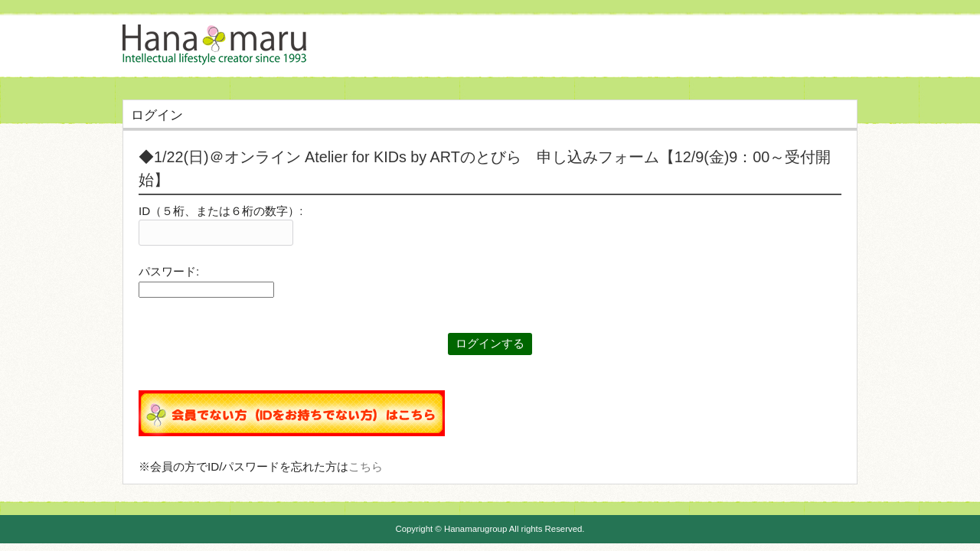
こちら (366, 466)
